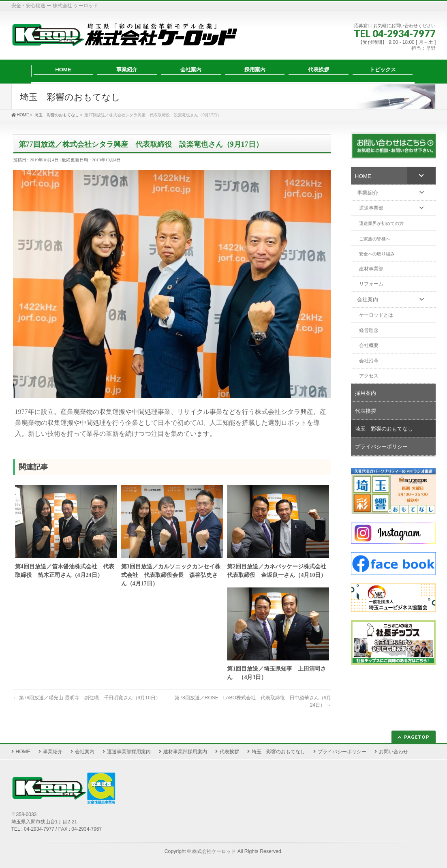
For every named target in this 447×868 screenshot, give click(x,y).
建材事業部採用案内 (185, 752)
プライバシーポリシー (342, 752)
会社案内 (85, 752)
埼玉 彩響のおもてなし (278, 752)
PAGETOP (417, 737)
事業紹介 (53, 752)
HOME (23, 752)
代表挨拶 (229, 752)
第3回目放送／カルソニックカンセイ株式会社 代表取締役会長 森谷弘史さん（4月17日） (171, 575)
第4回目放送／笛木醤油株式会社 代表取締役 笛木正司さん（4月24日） (65, 571)
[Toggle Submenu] (421, 176)
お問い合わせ (394, 752)
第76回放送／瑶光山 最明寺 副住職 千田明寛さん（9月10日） (87, 698)
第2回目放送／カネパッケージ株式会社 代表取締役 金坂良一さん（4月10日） (278, 571)
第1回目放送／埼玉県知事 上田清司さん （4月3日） (277, 673)
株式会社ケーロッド (214, 851)
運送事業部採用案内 (129, 752)
